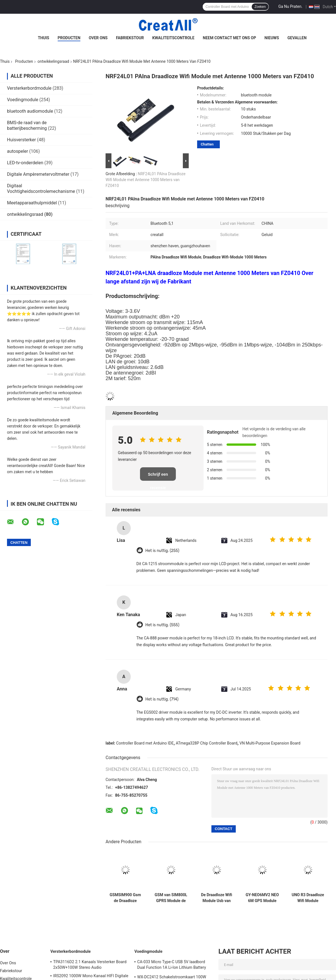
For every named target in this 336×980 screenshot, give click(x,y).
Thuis (44, 38)
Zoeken (260, 7)
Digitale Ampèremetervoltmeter (38, 174)
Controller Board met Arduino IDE (145, 743)
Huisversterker (21, 140)
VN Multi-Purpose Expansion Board (270, 743)
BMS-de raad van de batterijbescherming (27, 125)
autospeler (17, 151)
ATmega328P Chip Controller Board (207, 743)
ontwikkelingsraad (53, 61)
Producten (69, 38)
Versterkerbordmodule (29, 88)
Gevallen (297, 38)
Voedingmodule (23, 100)
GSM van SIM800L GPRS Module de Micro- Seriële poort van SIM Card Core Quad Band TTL (171, 898)
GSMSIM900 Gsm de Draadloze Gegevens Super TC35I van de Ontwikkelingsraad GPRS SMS (125, 898)
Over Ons (98, 38)
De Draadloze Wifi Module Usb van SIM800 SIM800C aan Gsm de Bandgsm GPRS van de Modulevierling (217, 898)
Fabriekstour (130, 38)
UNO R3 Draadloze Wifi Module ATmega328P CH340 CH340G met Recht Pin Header (308, 898)
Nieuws (272, 38)
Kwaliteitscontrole (173, 38)
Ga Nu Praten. (290, 6)
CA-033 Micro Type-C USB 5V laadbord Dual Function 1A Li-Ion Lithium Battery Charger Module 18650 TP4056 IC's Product (172, 965)
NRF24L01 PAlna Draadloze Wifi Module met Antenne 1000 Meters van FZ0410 (145, 180)
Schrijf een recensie (158, 476)
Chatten (207, 144)
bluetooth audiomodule (30, 111)
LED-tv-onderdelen (25, 163)
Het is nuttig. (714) (162, 699)
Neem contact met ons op (229, 38)
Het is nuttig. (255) (162, 551)
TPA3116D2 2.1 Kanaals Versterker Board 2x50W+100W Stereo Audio (90, 965)
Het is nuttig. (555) (162, 625)
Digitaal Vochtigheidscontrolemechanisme (41, 189)
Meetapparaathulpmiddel (32, 203)
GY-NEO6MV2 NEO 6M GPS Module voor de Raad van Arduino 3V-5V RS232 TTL (262, 898)
